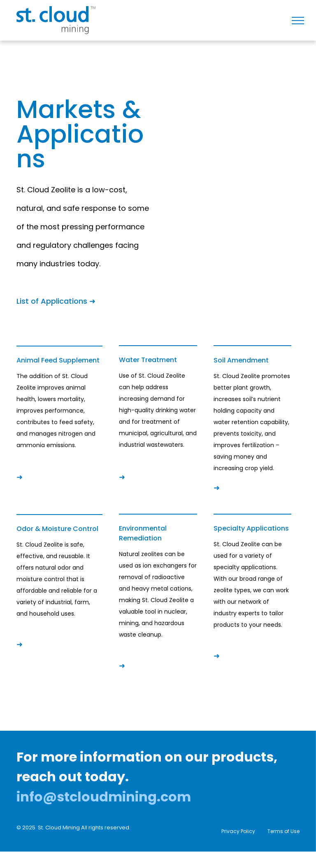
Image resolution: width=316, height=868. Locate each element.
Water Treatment (148, 360)
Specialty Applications (251, 528)
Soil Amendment (241, 360)
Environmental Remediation (143, 533)
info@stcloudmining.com (104, 797)
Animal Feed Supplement (58, 360)
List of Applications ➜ (56, 301)
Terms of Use (283, 831)
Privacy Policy (238, 831)
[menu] (298, 21)
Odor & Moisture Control (57, 529)
